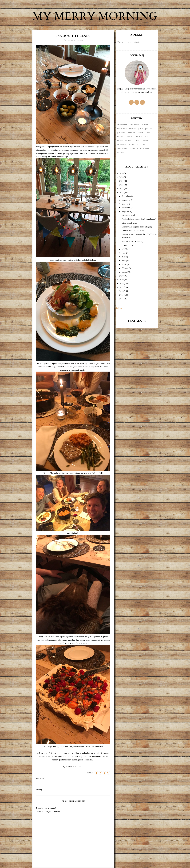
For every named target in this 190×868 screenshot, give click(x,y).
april (124, 261)
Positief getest (128, 245)
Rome (138, 141)
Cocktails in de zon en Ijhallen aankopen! (139, 219)
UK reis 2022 (122, 145)
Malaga (139, 137)
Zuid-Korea (122, 149)
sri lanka (121, 153)
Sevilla (146, 141)
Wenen (132, 145)
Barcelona (135, 125)
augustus (126, 212)
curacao (134, 149)
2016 (121, 291)
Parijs (147, 137)
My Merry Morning (95, 16)
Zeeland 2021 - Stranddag (132, 241)
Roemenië (129, 141)
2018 (121, 283)
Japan (140, 129)
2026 (121, 173)
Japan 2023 (132, 133)
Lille (148, 133)
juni (123, 253)
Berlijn (145, 125)
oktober (125, 204)
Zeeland (141, 145)
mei (123, 257)
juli (123, 249)
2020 (121, 276)
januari (125, 272)
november (126, 200)
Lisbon (120, 137)
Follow (119, 308)
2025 (121, 177)
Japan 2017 (121, 133)
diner (44, 778)
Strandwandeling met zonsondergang (137, 227)
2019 (121, 280)
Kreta (141, 133)
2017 (121, 287)
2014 (121, 299)
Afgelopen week (129, 215)
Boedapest (122, 129)
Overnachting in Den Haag (133, 231)
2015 (121, 295)
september (126, 208)
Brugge (132, 129)
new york (145, 149)
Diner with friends (129, 223)
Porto (120, 141)
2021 (121, 192)
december (126, 196)
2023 (121, 185)
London (129, 137)
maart (124, 264)
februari (125, 268)
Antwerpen (122, 125)
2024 (121, 181)
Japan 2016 (149, 129)
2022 (121, 189)
